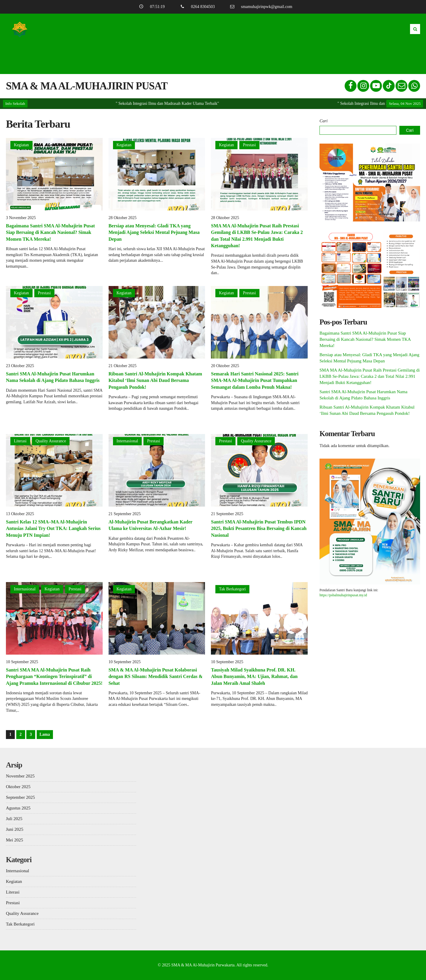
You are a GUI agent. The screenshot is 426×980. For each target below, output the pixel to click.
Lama (45, 734)
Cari (324, 121)
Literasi (20, 441)
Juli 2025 (14, 819)
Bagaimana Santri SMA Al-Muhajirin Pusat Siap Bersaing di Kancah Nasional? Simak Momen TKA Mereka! (50, 232)
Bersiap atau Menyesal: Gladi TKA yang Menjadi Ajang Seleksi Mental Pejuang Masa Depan (154, 232)
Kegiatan (21, 145)
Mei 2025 (14, 840)
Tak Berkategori (232, 589)
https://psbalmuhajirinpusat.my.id (343, 595)
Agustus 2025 (18, 808)
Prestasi (249, 145)
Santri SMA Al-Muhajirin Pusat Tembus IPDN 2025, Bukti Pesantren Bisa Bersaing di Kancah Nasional (259, 528)
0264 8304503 (197, 7)
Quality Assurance (51, 441)
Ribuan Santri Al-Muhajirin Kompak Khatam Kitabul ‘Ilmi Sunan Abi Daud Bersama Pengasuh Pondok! (155, 380)
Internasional (127, 441)
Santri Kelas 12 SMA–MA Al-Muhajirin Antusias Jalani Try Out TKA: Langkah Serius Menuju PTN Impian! (53, 528)
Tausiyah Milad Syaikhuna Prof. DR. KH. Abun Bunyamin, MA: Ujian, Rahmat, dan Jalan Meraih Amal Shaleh (254, 677)
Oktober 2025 (18, 787)
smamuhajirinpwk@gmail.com (260, 7)
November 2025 (20, 776)
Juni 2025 (15, 829)
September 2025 (20, 797)
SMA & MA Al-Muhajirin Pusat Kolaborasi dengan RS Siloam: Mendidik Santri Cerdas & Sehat (156, 677)
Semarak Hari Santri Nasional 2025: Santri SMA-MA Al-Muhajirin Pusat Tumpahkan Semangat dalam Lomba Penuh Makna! (255, 380)
